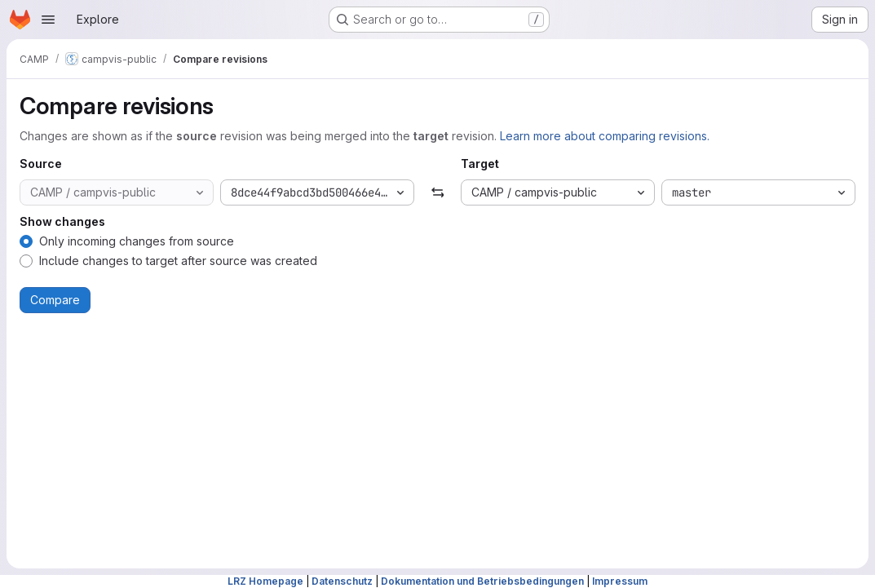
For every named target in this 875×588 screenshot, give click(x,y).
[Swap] (437, 192)
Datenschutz (342, 581)
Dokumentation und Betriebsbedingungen (482, 581)
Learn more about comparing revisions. (605, 136)
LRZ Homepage (265, 581)
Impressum (620, 581)
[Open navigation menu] (48, 20)
